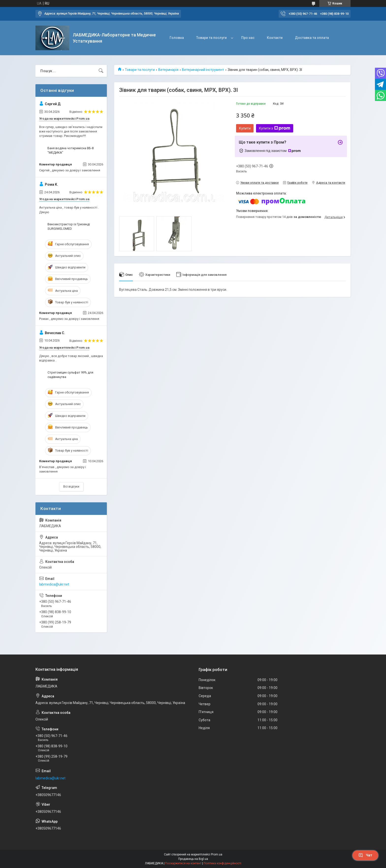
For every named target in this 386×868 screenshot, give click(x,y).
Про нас (248, 38)
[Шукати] (101, 71)
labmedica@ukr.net (54, 584)
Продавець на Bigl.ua (193, 859)
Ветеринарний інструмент (203, 70)
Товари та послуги (211, 38)
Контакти (275, 38)
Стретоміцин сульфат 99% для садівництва (70, 375)
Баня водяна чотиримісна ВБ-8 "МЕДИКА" (71, 150)
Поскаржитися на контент (183, 863)
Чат (365, 855)
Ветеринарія (168, 70)
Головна (177, 38)
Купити (245, 128)
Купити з (275, 128)
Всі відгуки (71, 486)
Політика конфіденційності (222, 863)
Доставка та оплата (312, 38)
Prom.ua (217, 854)
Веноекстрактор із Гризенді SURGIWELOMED (69, 226)
